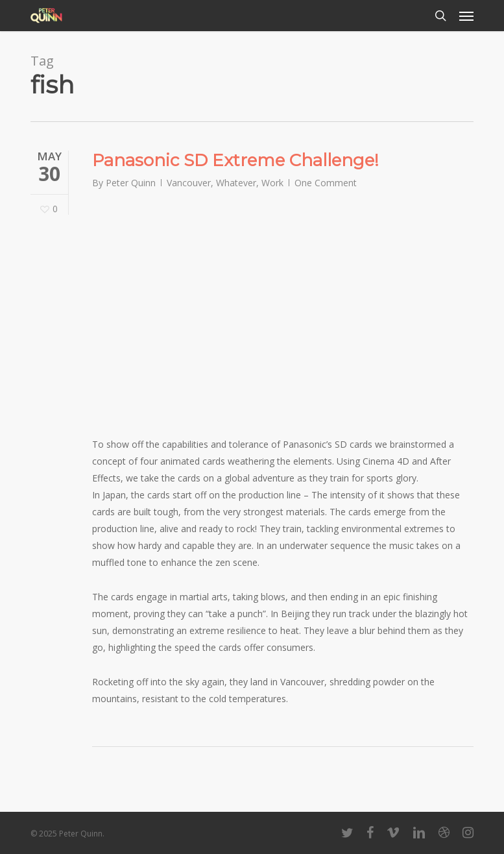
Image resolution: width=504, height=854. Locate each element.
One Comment (326, 183)
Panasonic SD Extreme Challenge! (235, 160)
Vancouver (189, 183)
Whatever (236, 183)
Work (272, 183)
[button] (466, 16)
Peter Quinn (131, 183)
